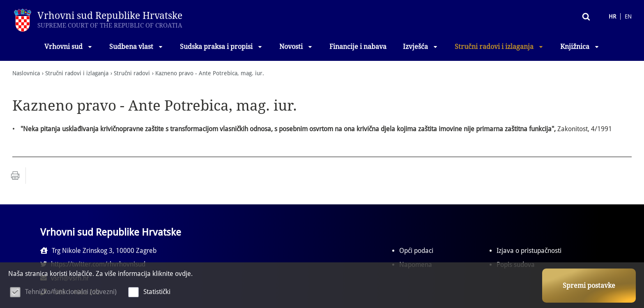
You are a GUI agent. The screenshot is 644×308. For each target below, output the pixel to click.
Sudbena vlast (136, 47)
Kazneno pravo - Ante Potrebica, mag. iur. (210, 73)
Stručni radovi (132, 73)
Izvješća (421, 47)
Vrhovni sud (69, 47)
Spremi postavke (589, 286)
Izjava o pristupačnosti (529, 251)
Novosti (296, 47)
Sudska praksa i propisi (221, 47)
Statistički (157, 292)
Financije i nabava (358, 47)
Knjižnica (580, 47)
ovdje (183, 274)
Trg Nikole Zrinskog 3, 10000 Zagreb (98, 251)
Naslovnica (26, 73)
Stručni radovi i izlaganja (499, 47)
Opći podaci (416, 251)
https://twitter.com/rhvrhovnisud (262, 251)
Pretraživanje (555, 16)
